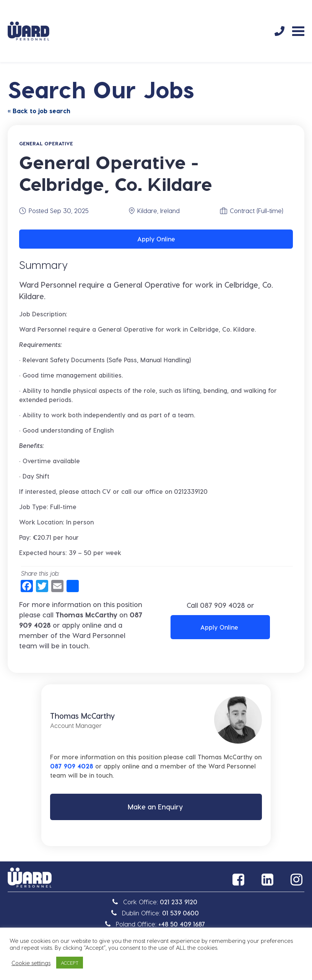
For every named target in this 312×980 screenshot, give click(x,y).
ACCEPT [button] (70, 963)
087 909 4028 (223, 605)
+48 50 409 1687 (182, 925)
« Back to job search (39, 111)
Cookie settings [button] (31, 963)
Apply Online (156, 239)
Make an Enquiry (155, 807)
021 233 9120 (179, 903)
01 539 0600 (180, 914)
